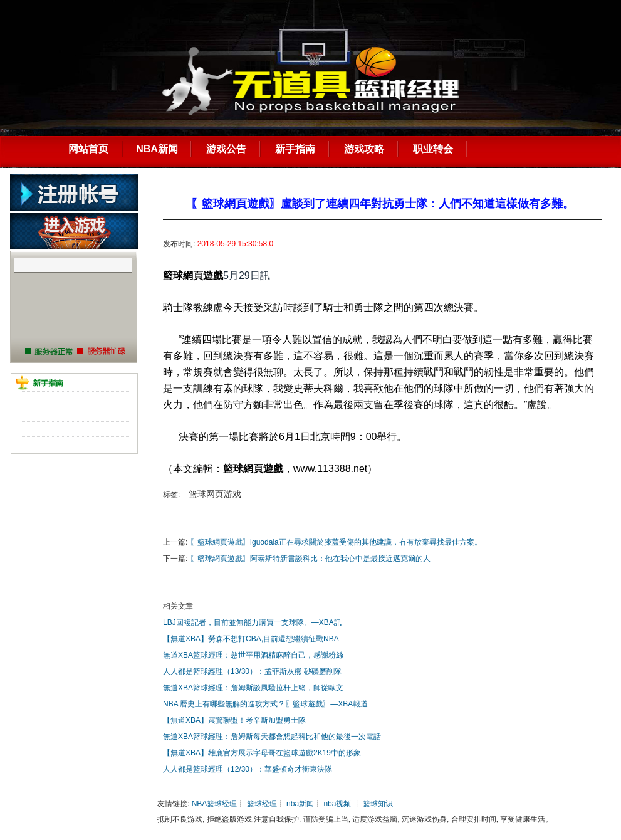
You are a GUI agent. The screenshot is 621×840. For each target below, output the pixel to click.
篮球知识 (378, 804)
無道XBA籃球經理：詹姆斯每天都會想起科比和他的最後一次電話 (272, 737)
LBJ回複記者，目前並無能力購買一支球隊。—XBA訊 (252, 622)
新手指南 (295, 149)
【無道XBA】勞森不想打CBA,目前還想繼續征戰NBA (251, 639)
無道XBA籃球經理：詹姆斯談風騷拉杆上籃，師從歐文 (253, 688)
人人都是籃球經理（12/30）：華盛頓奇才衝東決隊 (248, 769)
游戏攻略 (364, 149)
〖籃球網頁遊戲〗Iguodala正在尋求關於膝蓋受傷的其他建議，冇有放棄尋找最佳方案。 (336, 542)
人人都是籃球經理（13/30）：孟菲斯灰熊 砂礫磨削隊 (252, 671)
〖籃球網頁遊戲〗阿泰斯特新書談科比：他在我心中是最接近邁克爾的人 (310, 559)
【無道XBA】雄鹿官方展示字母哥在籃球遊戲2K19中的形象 (262, 753)
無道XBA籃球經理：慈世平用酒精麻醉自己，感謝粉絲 (253, 655)
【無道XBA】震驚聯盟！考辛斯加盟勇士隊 (234, 720)
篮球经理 (262, 804)
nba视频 (337, 804)
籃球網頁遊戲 (193, 276)
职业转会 (433, 149)
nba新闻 (300, 804)
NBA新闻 (157, 149)
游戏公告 (226, 149)
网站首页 (88, 149)
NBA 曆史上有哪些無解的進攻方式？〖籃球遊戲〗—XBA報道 (265, 704)
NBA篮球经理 (215, 804)
